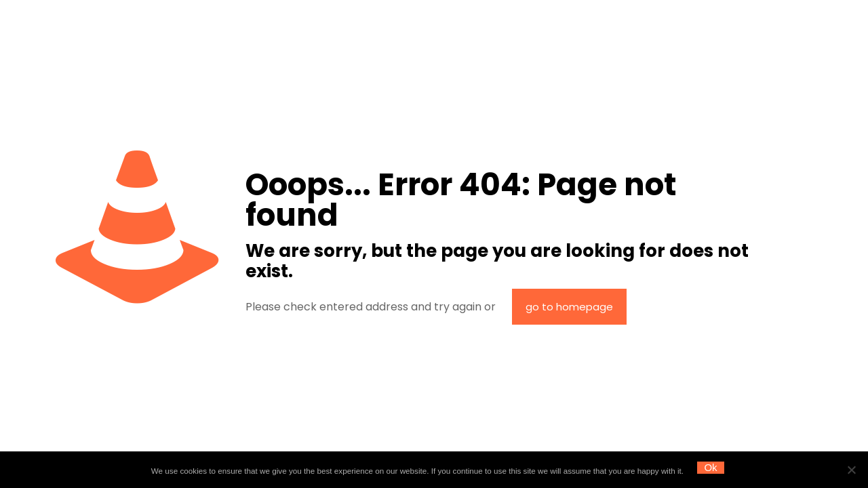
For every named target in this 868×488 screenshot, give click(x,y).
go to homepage (569, 307)
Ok (710, 467)
